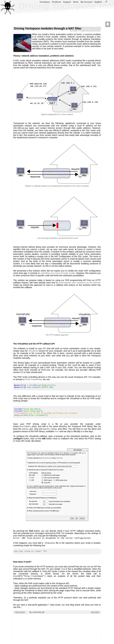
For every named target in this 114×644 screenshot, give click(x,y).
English (98, 2)
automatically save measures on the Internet (79, 283)
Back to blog (95, 614)
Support (67, 2)
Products (56, 2)
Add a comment (20, 614)
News (76, 2)
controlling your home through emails (58, 273)
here (57, 432)
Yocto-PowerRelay (33, 379)
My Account (86, 2)
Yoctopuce (45, 2)
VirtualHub (33, 351)
